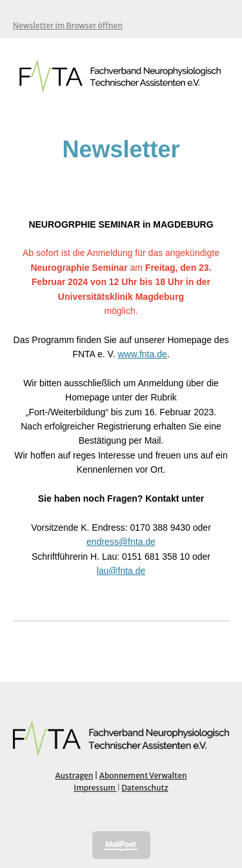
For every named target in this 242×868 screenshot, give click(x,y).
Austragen (75, 775)
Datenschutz (145, 788)
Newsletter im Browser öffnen (68, 25)
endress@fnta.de (121, 542)
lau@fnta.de (121, 571)
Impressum (95, 788)
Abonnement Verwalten (143, 775)
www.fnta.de (142, 354)
